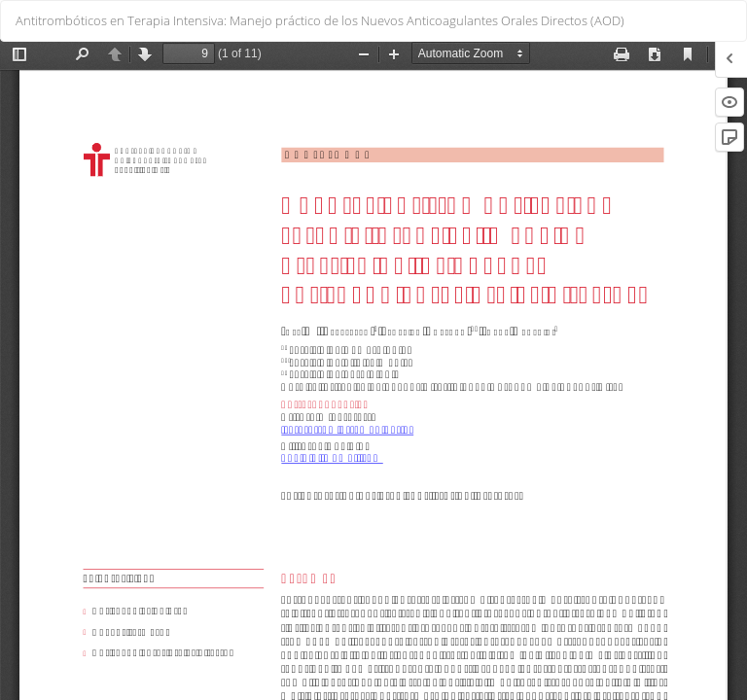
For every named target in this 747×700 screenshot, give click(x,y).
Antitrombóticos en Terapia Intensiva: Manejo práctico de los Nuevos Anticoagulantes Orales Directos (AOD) (320, 20)
